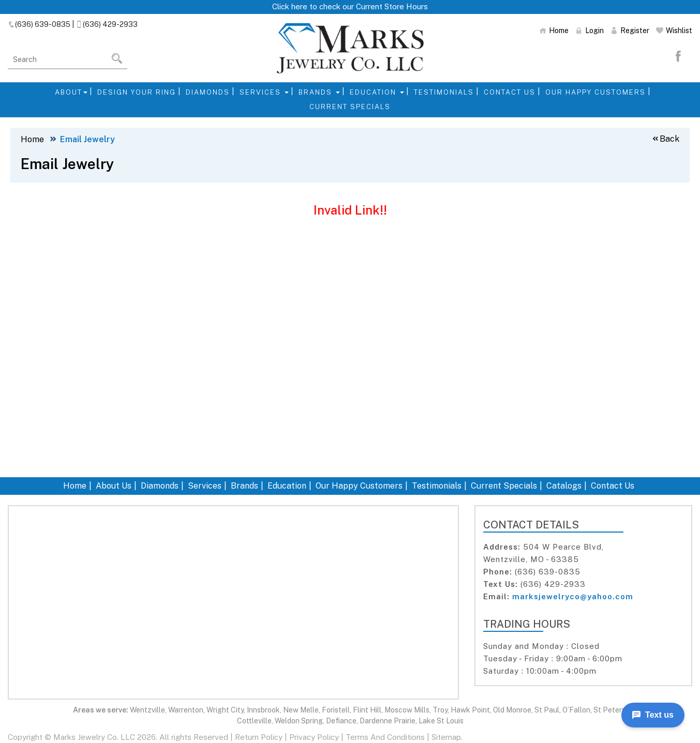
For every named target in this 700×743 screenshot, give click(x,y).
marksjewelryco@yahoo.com (573, 596)
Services (264, 92)
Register (630, 31)
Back (665, 139)
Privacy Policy (314, 737)
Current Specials (350, 107)
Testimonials (444, 92)
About (71, 92)
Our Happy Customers (595, 92)
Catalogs (564, 486)
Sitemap (446, 737)
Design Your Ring (137, 92)
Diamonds (208, 92)
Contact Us (510, 92)
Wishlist (674, 31)
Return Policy (259, 737)
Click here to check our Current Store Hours (350, 6)
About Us (114, 486)
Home (554, 31)
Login (590, 31)
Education (377, 92)
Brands (319, 92)
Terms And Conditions (385, 737)
